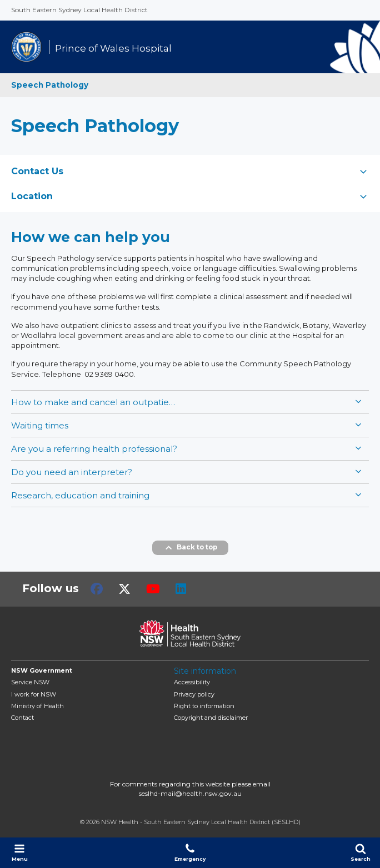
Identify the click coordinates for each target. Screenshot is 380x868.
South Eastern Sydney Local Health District (79, 10)
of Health (37, 706)
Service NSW (30, 682)
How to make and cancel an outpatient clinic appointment (94, 402)
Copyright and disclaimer (211, 718)
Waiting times (40, 425)
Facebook (97, 589)
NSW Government (42, 670)
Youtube (153, 589)
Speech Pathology (50, 85)
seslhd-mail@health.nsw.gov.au (190, 793)
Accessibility (192, 682)
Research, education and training (80, 495)
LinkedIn (181, 589)
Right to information (204, 706)
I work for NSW (34, 694)
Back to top (190, 548)
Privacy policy (194, 694)
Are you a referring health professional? (94, 449)
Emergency (190, 852)
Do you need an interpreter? (72, 472)
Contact (22, 718)
